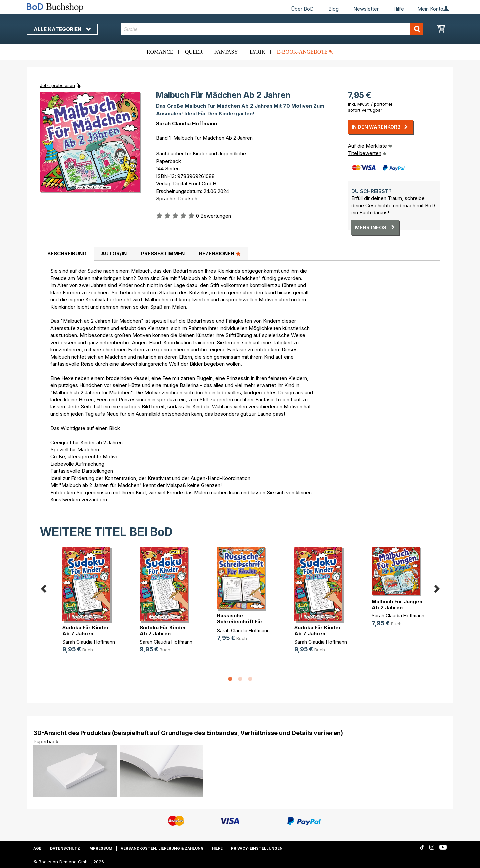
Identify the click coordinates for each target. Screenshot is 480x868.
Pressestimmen (163, 253)
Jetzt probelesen (57, 85)
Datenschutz (65, 848)
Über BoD (302, 9)
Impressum (100, 848)
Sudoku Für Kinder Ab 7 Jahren (86, 630)
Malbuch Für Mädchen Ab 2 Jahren (213, 138)
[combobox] (272, 29)
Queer (194, 52)
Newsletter (366, 9)
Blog (333, 9)
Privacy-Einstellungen (257, 848)
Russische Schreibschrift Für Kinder (240, 621)
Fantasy (226, 52)
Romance (160, 52)
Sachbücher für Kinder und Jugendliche (201, 153)
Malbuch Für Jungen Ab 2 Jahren (397, 604)
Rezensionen (220, 253)
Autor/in (114, 253)
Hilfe (399, 9)
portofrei (383, 104)
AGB (37, 848)
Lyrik (257, 52)
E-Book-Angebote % (305, 52)
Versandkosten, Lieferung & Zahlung (162, 848)
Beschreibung (67, 253)
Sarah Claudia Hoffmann (186, 123)
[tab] (67, 254)
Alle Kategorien (62, 29)
